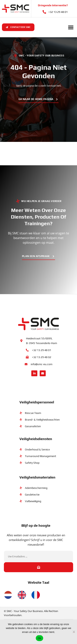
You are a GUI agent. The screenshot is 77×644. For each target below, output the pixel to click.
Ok (39, 638)
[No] (74, 631)
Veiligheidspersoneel (37, 402)
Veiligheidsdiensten (36, 439)
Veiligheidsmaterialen (37, 477)
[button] (71, 27)
